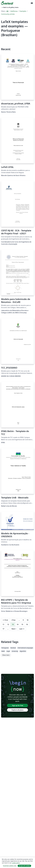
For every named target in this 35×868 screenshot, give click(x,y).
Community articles (8, 14)
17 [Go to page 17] (3, 629)
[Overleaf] (7, 3)
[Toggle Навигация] (32, 3)
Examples (23, 11)
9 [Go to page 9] (23, 620)
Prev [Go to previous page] (13, 620)
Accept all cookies (24, 866)
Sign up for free (18, 705)
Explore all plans (18, 710)
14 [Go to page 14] (18, 624)
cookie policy (16, 863)
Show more (6, 655)
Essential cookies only (10, 866)
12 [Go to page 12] (8, 624)
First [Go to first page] (5, 620)
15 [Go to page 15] (22, 624)
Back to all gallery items (10, 7)
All (7, 11)
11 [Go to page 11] (3, 624)
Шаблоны (14, 11)
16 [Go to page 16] (27, 624)
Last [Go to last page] (22, 629)
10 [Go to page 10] (28, 620)
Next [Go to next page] (14, 629)
